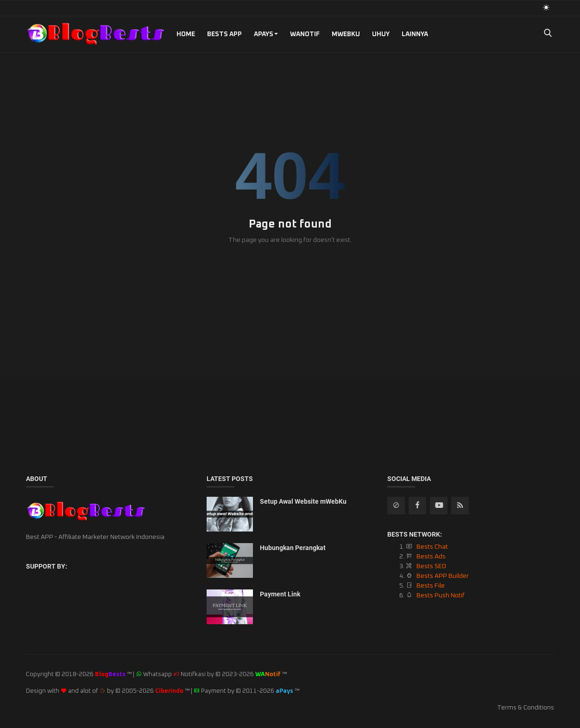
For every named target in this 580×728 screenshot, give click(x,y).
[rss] (396, 506)
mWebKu (346, 34)
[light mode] (546, 8)
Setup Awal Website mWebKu (303, 501)
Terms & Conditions (526, 708)
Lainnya (415, 34)
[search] (548, 34)
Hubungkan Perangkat (293, 548)
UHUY (381, 34)
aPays (266, 34)
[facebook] (417, 506)
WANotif (305, 34)
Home (186, 34)
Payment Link (280, 594)
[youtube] (439, 506)
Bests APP (224, 34)
